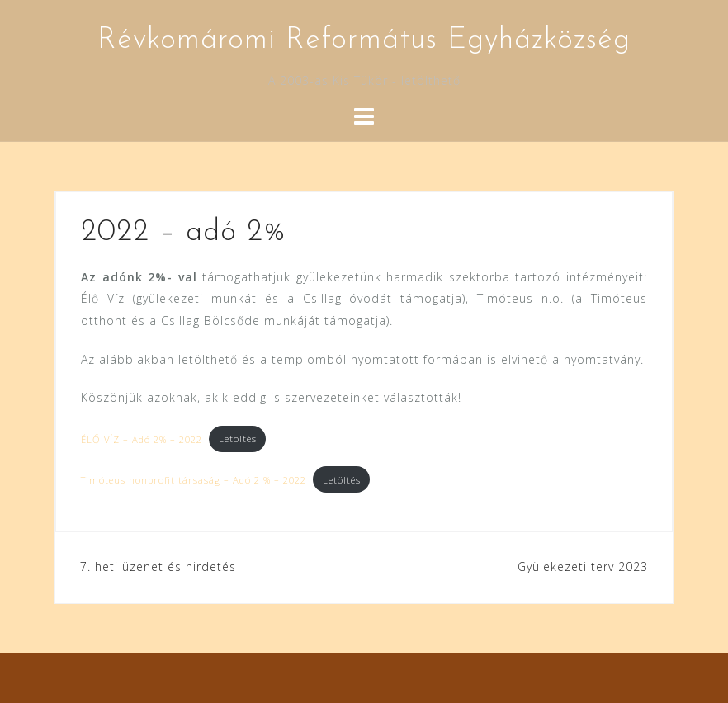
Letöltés (238, 439)
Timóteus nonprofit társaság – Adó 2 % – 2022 (194, 480)
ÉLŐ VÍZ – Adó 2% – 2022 (142, 439)
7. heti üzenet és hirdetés (158, 566)
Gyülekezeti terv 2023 (583, 566)
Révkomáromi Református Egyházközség (364, 40)
